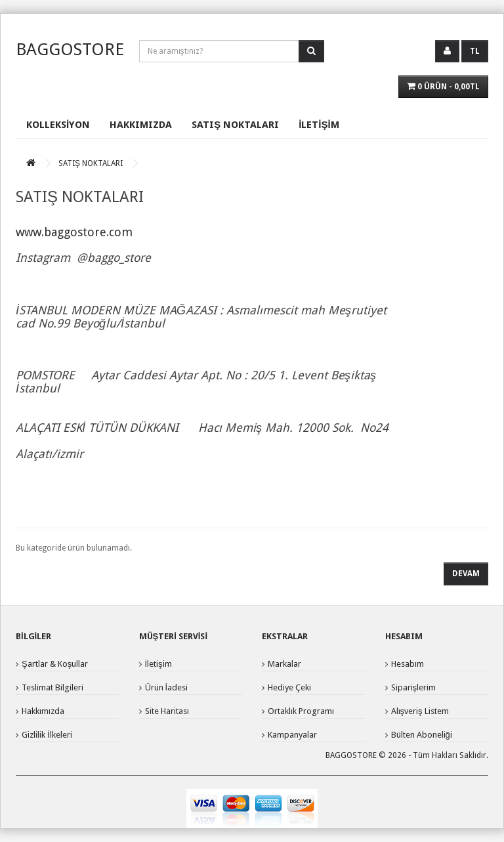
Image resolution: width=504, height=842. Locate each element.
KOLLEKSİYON (58, 125)
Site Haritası (167, 711)
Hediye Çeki (289, 687)
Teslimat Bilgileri (52, 687)
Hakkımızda (43, 711)
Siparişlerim (414, 687)
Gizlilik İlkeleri (47, 735)
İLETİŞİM (319, 125)
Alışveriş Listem (420, 711)
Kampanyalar (292, 735)
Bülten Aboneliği (422, 735)
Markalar (284, 664)
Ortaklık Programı (301, 711)
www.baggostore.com (74, 232)
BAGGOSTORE (70, 49)
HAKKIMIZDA (141, 125)
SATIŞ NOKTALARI (235, 125)
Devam (466, 574)
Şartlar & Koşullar (55, 664)
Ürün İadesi (167, 687)
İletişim (158, 664)
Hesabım (408, 664)
